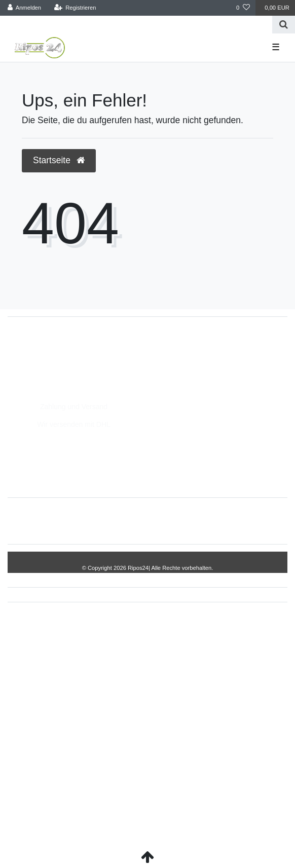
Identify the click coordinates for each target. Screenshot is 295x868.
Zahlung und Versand (74, 407)
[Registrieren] (75, 8)
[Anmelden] (25, 8)
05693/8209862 (43, 353)
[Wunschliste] (243, 8)
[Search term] (136, 25)
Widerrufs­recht (45, 521)
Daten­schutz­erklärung (166, 521)
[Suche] (284, 25)
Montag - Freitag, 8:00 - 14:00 (65, 375)
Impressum (100, 521)
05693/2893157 (43, 343)
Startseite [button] (59, 160)
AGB (223, 521)
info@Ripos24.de (46, 364)
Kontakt (256, 521)
